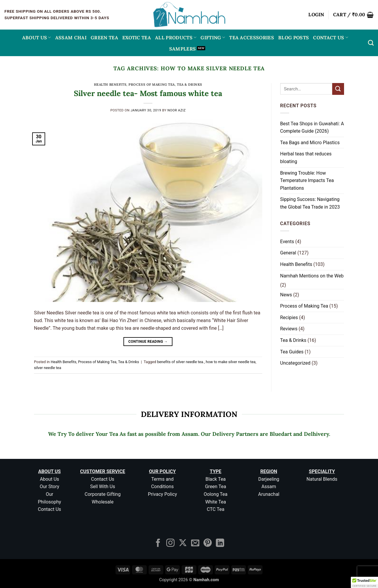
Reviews (289, 329)
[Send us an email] (195, 544)
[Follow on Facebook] (158, 544)
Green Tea (216, 487)
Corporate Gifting (103, 494)
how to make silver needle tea (231, 362)
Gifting (213, 38)
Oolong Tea (216, 494)
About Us (37, 38)
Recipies (289, 317)
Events (287, 242)
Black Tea (216, 479)
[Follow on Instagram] (170, 544)
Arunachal (269, 494)
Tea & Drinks (190, 85)
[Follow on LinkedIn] (220, 544)
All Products (176, 38)
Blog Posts (294, 38)
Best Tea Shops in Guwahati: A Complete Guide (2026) (312, 127)
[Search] (371, 43)
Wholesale (103, 502)
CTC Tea (216, 509)
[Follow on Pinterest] (208, 544)
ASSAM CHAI (71, 38)
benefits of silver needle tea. (181, 362)
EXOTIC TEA (137, 38)
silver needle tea (48, 368)
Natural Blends (322, 479)
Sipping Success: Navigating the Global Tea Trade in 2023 (310, 203)
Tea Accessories (252, 38)
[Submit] (338, 89)
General (288, 253)
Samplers (183, 49)
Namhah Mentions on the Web (312, 276)
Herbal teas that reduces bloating (306, 158)
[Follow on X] (183, 544)
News (286, 295)
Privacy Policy (163, 494)
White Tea (216, 502)
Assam (269, 487)
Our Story (49, 487)
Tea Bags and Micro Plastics (310, 143)
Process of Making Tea (152, 85)
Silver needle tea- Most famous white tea (148, 93)
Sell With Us (102, 487)
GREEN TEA (104, 38)
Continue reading (148, 342)
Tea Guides (292, 352)
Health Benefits (110, 85)
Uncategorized (295, 363)
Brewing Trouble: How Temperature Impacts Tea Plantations (307, 181)
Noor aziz (177, 110)
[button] (316, 15)
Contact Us (331, 38)
